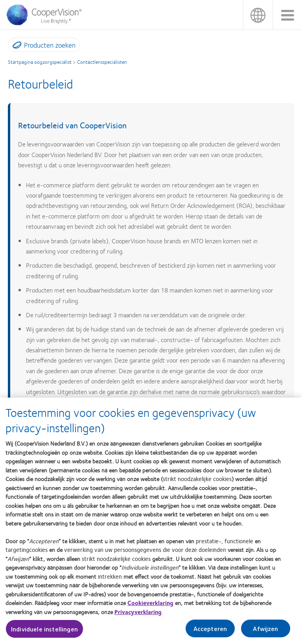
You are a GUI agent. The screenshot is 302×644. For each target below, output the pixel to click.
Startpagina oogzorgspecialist (40, 62)
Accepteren (210, 631)
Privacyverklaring (138, 614)
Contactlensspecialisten (102, 62)
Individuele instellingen (44, 632)
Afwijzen (265, 631)
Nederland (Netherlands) (258, 15)
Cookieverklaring (150, 606)
